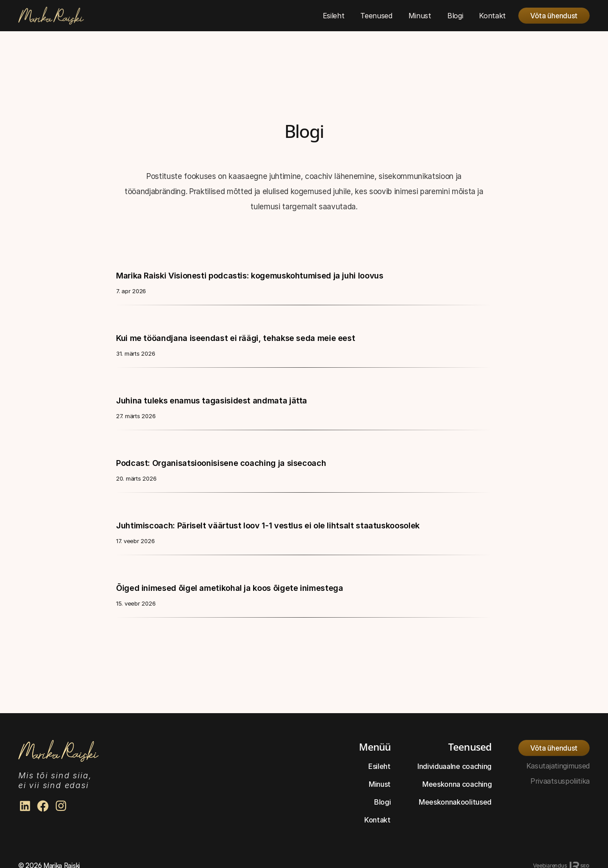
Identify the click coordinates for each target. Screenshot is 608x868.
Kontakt (377, 820)
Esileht (379, 766)
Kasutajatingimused (558, 766)
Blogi (382, 802)
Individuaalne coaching (454, 766)
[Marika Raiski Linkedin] (25, 806)
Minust (380, 784)
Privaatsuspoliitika (560, 781)
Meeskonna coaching (457, 784)
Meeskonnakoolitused (455, 802)
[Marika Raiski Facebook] (43, 806)
